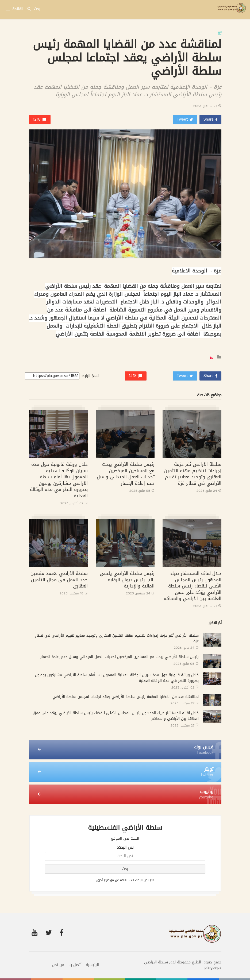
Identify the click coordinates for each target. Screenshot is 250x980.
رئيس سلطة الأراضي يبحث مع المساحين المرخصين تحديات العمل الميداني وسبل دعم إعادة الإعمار (126, 474)
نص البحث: (125, 848)
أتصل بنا (75, 965)
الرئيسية (92, 965)
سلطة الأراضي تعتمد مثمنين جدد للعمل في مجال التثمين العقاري (59, 580)
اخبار (220, 32)
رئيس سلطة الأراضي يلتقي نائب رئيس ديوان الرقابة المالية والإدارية (127, 580)
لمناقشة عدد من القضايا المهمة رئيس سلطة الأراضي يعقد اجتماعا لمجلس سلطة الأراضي (126, 697)
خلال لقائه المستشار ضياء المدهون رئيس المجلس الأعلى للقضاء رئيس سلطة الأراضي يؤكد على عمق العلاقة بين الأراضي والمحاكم (192, 586)
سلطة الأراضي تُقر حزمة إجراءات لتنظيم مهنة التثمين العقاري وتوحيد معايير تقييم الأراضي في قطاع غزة (193, 474)
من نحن (58, 965)
